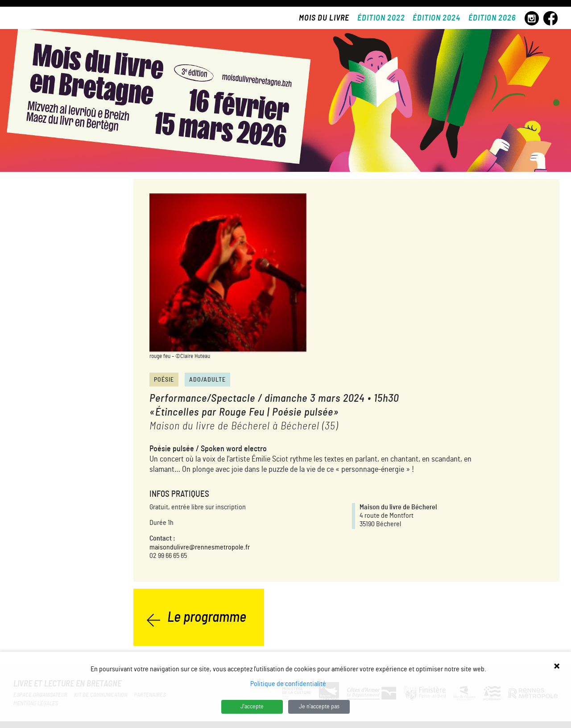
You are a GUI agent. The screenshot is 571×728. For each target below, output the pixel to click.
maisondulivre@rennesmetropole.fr (200, 547)
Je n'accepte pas (319, 707)
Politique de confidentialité (288, 684)
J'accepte (252, 707)
